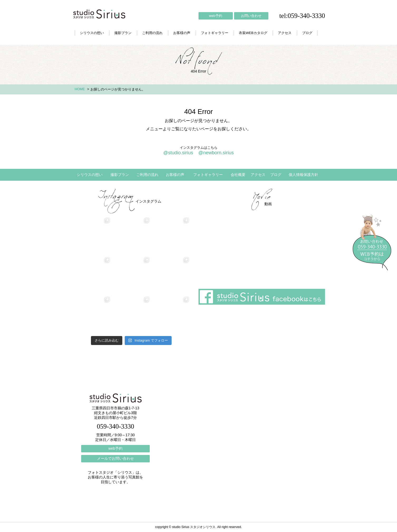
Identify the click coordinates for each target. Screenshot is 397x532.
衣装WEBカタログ (253, 33)
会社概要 (238, 175)
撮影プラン (123, 33)
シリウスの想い (92, 33)
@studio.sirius (178, 153)
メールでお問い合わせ (115, 458)
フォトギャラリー (215, 33)
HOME (80, 89)
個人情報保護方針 (303, 175)
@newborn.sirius (216, 153)
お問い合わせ (251, 16)
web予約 (216, 16)
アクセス (285, 33)
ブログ (307, 33)
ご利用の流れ (152, 33)
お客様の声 (182, 33)
